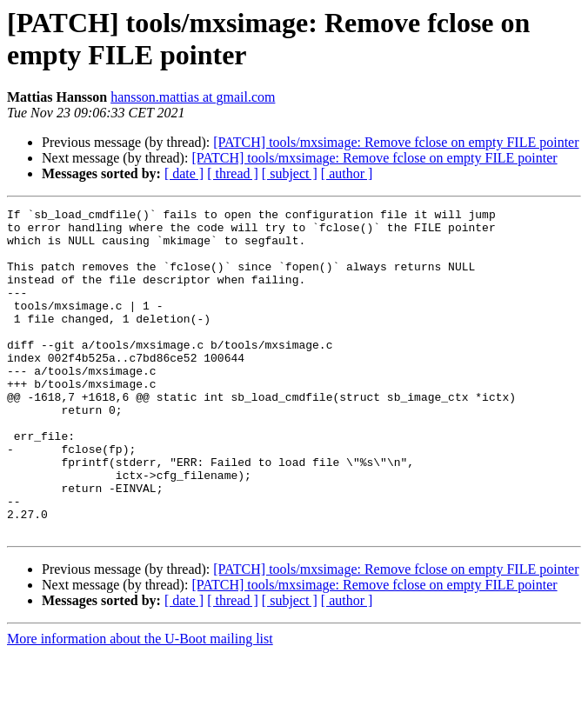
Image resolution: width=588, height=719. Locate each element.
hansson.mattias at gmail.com (193, 97)
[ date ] (184, 173)
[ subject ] (290, 173)
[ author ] (347, 173)
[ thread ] (233, 173)
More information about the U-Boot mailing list (140, 704)
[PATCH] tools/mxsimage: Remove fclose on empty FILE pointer (396, 142)
